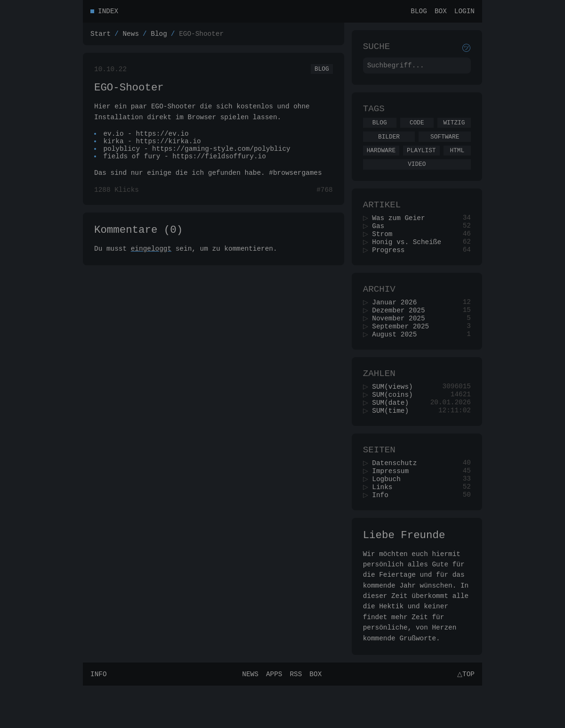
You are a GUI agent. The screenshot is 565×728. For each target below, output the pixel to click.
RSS (294, 716)
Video (417, 175)
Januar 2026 (398, 324)
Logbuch (389, 516)
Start (101, 36)
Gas (381, 241)
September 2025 (404, 351)
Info (383, 534)
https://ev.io (162, 141)
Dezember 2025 (402, 333)
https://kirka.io (169, 150)
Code (417, 130)
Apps (273, 716)
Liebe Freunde (404, 576)
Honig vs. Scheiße (410, 259)
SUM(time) (394, 442)
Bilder (389, 145)
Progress (391, 268)
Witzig (454, 130)
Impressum (394, 507)
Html (457, 160)
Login (464, 12)
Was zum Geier (402, 233)
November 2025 (402, 342)
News (131, 36)
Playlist (421, 160)
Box (441, 12)
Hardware (381, 160)
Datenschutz (398, 498)
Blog (419, 12)
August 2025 (398, 360)
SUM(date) (394, 433)
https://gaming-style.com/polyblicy (222, 159)
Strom (385, 250)
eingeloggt (151, 265)
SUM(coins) (395, 424)
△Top (464, 716)
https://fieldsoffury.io (220, 168)
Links (385, 525)
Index (108, 12)
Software (445, 145)
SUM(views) (395, 415)
